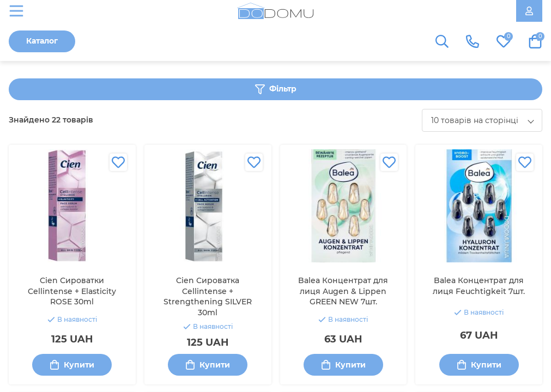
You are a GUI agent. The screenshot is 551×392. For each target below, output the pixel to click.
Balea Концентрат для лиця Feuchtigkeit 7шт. (479, 286)
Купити (72, 365)
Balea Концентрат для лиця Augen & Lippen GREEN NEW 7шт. (343, 291)
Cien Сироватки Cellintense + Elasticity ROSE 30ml (72, 291)
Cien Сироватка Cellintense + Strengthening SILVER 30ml (208, 296)
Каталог (42, 41)
